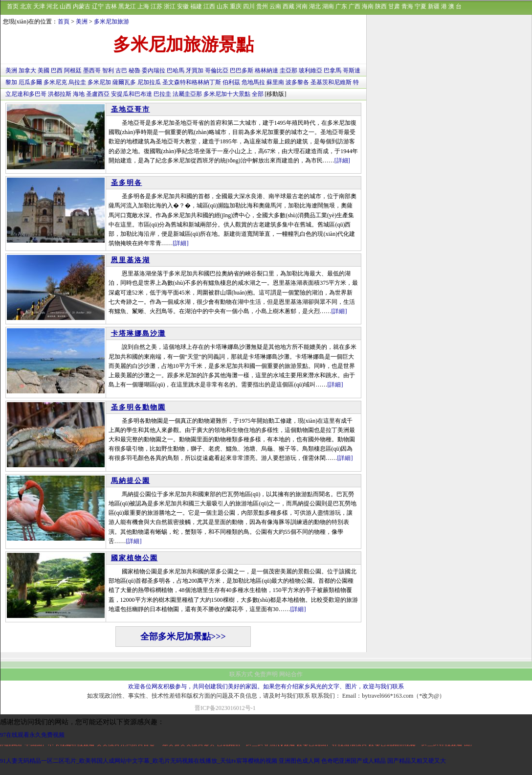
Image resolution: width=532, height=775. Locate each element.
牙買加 (195, 70)
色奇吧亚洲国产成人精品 (354, 761)
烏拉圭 (77, 82)
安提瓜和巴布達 (132, 94)
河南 (302, 6)
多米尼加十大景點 (227, 94)
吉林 (111, 6)
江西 (209, 6)
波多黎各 (297, 82)
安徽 (183, 6)
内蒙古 (82, 6)
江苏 (156, 6)
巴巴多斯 (242, 70)
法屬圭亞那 (187, 94)
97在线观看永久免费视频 (32, 735)
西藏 (288, 6)
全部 (258, 94)
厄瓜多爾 (30, 82)
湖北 (315, 6)
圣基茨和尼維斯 (331, 82)
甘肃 (394, 6)
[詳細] (342, 160)
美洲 (82, 22)
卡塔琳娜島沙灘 (138, 333)
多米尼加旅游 (111, 22)
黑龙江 (127, 6)
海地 (79, 94)
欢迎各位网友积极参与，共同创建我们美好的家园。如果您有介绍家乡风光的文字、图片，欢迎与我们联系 (266, 686)
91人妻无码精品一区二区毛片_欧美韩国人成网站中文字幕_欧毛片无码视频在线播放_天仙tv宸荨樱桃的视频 (139, 761)
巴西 (57, 70)
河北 (52, 6)
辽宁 (98, 6)
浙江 (170, 6)
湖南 (328, 6)
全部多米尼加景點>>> (183, 637)
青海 (407, 6)
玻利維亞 (310, 70)
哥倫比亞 (217, 70)
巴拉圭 (162, 94)
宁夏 (421, 6)
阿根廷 (73, 70)
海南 (368, 6)
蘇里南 (275, 82)
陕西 (381, 6)
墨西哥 (92, 70)
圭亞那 (288, 70)
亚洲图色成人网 (299, 761)
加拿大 (27, 70)
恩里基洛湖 (131, 260)
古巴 (121, 70)
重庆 (236, 6)
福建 (196, 6)
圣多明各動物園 (138, 407)
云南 (275, 6)
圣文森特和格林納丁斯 (192, 82)
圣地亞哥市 (131, 109)
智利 (108, 70)
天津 (39, 6)
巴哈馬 (176, 70)
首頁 (64, 22)
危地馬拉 (253, 82)
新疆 (434, 6)
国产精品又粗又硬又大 (417, 761)
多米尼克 (55, 82)
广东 (341, 6)
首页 (13, 6)
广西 (355, 6)
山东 (222, 6)
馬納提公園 (131, 481)
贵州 (262, 6)
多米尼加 (99, 82)
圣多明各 (127, 183)
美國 (44, 70)
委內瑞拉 (154, 70)
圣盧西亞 (98, 94)
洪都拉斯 (60, 94)
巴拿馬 (332, 70)
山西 (66, 6)
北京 (26, 6)
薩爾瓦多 (124, 82)
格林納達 (266, 70)
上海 (143, 6)
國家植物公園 (134, 558)
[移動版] (276, 94)
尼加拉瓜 (149, 82)
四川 (249, 6)
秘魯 (134, 70)
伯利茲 (231, 82)
